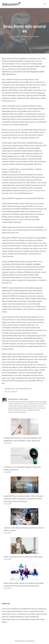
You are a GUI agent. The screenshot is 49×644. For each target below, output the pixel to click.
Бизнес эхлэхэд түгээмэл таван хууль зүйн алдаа (23, 557)
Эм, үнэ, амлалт (11, 392)
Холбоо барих (30, 641)
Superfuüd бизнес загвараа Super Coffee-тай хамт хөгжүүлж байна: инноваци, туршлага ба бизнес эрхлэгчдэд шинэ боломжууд (23, 499)
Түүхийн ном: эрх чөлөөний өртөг (18, 389)
